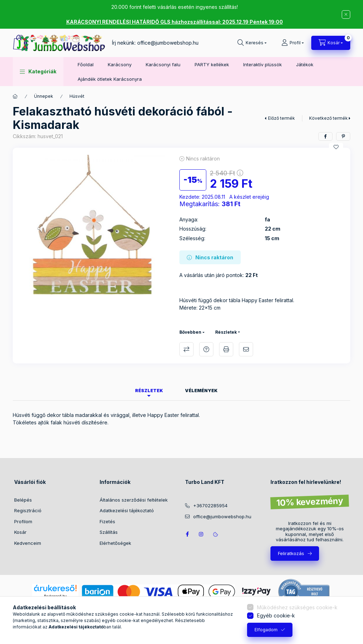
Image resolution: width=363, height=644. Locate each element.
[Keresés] (252, 43)
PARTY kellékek (212, 64)
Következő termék (328, 118)
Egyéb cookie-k (276, 615)
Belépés (23, 500)
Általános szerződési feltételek (134, 500)
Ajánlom (246, 349)
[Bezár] (346, 15)
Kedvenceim (28, 543)
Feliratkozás (291, 553)
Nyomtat (226, 349)
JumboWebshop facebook (187, 534)
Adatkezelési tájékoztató (127, 510)
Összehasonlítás (186, 349)
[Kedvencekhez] (336, 147)
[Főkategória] (15, 96)
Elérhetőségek (115, 543)
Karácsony (120, 64)
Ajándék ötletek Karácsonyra (110, 79)
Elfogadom (266, 630)
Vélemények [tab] (201, 391)
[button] (38, 72)
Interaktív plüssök (263, 64)
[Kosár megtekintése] (331, 43)
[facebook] (325, 136)
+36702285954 (210, 505)
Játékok (305, 64)
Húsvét (77, 96)
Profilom (23, 521)
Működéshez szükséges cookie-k (297, 607)
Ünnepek (44, 96)
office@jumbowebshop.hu (168, 43)
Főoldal (86, 64)
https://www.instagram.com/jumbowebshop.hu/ (201, 534)
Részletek (226, 332)
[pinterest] (343, 136)
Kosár (20, 532)
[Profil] (293, 43)
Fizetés (107, 521)
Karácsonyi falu (163, 64)
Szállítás (109, 532)
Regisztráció (28, 510)
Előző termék (281, 118)
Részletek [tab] (149, 391)
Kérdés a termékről (206, 349)
